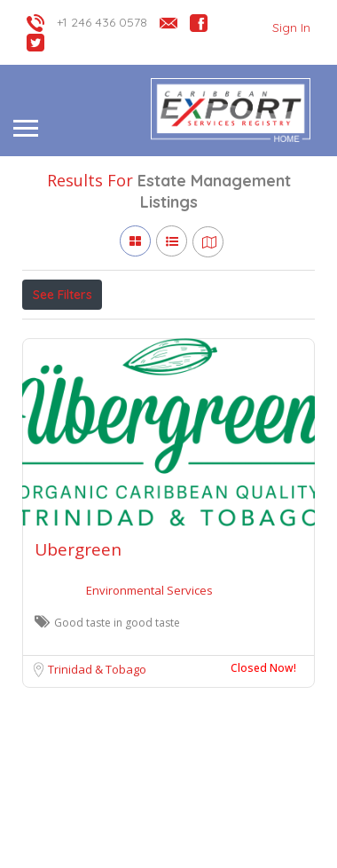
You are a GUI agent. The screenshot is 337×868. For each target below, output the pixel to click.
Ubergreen (78, 631)
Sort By (59, 374)
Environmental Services (149, 672)
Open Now (140, 334)
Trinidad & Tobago (97, 751)
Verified (223, 334)
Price (55, 334)
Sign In (291, 28)
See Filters (63, 295)
